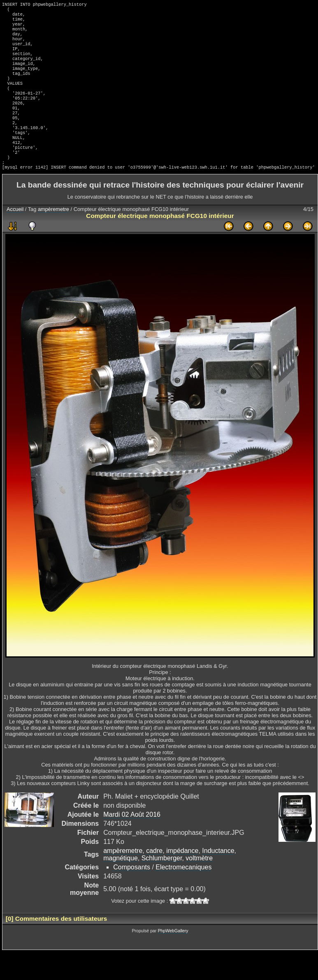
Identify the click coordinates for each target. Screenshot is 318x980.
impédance (182, 879)
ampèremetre (53, 237)
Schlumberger (162, 886)
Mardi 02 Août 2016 (132, 842)
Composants (132, 895)
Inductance (218, 879)
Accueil (15, 237)
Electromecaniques (183, 895)
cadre (154, 879)
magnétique (121, 886)
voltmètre (199, 886)
